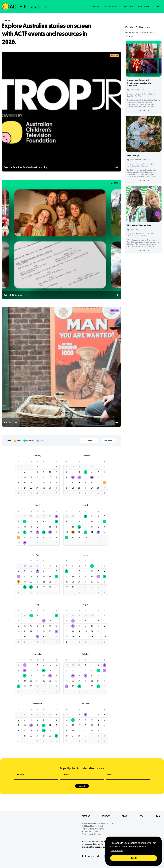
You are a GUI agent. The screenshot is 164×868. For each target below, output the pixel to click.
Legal (142, 816)
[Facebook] (98, 856)
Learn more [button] (117, 850)
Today (89, 440)
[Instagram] (104, 856)
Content (128, 6)
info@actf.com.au (94, 834)
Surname (65, 775)
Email (109, 775)
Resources (111, 6)
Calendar (144, 6)
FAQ (158, 816)
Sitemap (86, 816)
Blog (125, 816)
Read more (143, 111)
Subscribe (82, 786)
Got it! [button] (134, 858)
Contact (106, 816)
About (96, 6)
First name (20, 775)
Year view (110, 441)
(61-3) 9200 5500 (92, 831)
